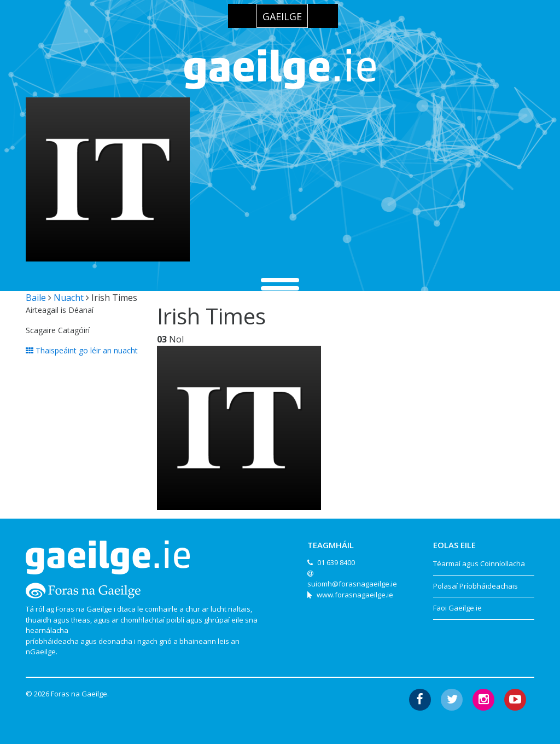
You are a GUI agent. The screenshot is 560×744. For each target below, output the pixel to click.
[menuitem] (282, 16)
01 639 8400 (336, 562)
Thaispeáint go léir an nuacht (82, 350)
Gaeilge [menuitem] (282, 16)
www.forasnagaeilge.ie (355, 595)
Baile (36, 298)
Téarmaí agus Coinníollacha (479, 563)
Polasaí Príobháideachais (476, 586)
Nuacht (69, 298)
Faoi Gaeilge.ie (457, 608)
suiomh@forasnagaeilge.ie (352, 584)
